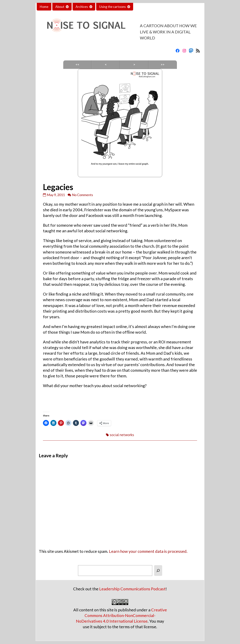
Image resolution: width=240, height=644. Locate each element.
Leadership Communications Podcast (132, 589)
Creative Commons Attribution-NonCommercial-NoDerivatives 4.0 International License (121, 615)
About (60, 7)
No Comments (82, 195)
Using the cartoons (112, 7)
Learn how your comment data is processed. (148, 551)
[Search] (158, 571)
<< (77, 64)
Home (44, 7)
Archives (82, 7)
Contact (142, 7)
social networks (122, 435)
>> (163, 64)
